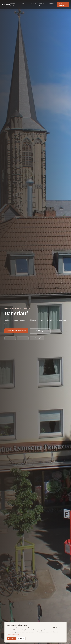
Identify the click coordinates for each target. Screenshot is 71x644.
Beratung (33, 3)
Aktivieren (11, 638)
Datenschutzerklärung (13, 634)
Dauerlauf (6, 5)
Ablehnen (21, 638)
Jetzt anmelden (61, 5)
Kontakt (52, 3)
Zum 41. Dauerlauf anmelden (16, 331)
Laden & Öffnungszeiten (40, 331)
